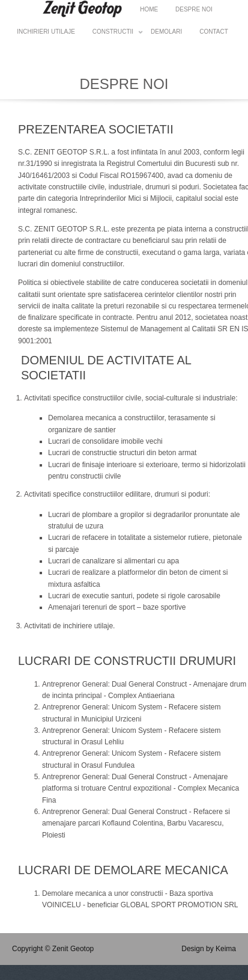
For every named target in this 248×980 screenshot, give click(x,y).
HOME (149, 9)
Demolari (166, 32)
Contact (214, 32)
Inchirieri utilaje (46, 32)
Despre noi (194, 9)
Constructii (113, 34)
